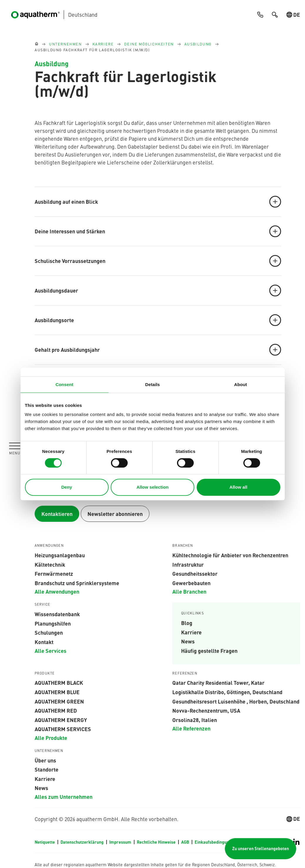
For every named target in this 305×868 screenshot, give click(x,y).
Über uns (45, 760)
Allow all (239, 487)
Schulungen (49, 632)
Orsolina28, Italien (195, 720)
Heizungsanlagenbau (60, 555)
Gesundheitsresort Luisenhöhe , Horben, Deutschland (236, 701)
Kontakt (44, 642)
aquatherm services (63, 729)
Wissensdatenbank (57, 614)
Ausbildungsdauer (158, 291)
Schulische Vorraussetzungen (158, 261)
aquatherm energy (61, 720)
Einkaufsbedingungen (215, 842)
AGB (186, 842)
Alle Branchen (189, 591)
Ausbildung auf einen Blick (158, 202)
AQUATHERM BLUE (57, 692)
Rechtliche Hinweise (157, 842)
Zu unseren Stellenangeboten (261, 849)
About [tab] (241, 384)
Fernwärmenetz (54, 573)
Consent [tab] (64, 384)
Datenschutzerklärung (82, 842)
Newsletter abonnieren (115, 514)
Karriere (191, 632)
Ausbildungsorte (158, 320)
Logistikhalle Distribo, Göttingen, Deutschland (227, 692)
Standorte (47, 769)
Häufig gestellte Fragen (209, 650)
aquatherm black (59, 682)
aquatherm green (59, 701)
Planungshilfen (53, 623)
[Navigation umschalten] (15, 449)
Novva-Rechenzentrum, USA (206, 710)
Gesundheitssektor (195, 573)
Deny (67, 487)
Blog (187, 623)
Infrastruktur (188, 564)
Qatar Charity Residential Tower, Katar (218, 682)
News (188, 641)
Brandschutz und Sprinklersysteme (77, 583)
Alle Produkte (51, 738)
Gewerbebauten (191, 583)
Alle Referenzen (191, 728)
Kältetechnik (50, 564)
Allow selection (152, 487)
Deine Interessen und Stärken (158, 231)
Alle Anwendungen (57, 591)
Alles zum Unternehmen (64, 796)
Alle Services (50, 650)
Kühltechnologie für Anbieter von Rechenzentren (230, 555)
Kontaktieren (57, 514)
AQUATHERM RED (56, 710)
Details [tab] (153, 384)
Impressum (121, 842)
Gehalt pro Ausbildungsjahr (158, 350)
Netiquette (45, 842)
